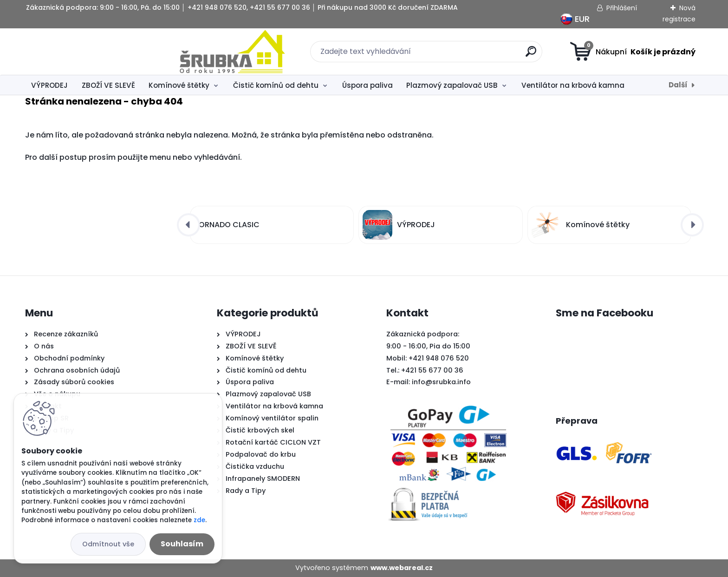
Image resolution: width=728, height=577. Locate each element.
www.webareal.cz (402, 568)
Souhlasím (182, 544)
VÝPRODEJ (49, 85)
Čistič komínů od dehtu (276, 85)
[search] (456, 55)
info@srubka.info (441, 382)
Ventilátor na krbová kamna (573, 85)
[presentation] (188, 225)
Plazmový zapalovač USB (452, 85)
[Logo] (82, 52)
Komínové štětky (179, 85)
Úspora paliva (367, 85)
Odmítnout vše (108, 544)
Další (678, 85)
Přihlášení (622, 8)
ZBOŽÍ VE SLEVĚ (108, 85)
